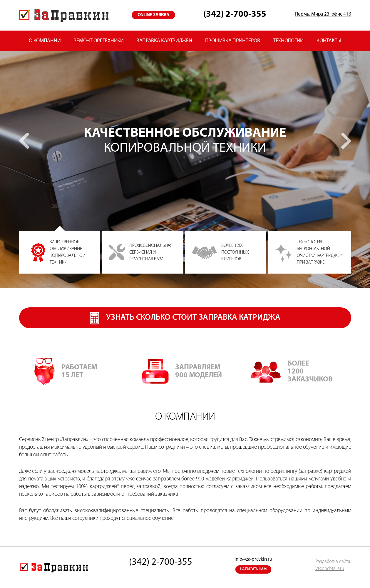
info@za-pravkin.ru (253, 559)
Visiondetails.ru (330, 569)
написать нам (253, 569)
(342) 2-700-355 (235, 15)
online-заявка (154, 15)
